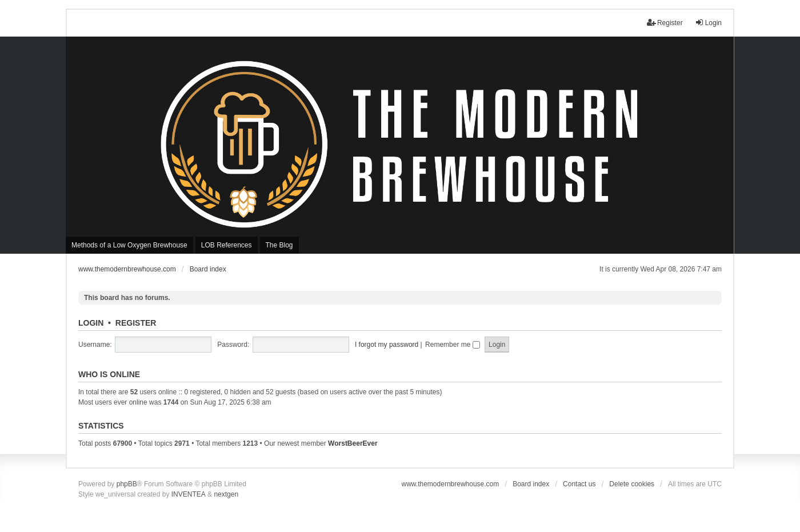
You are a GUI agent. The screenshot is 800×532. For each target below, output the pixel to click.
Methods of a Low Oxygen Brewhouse (129, 245)
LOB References (227, 245)
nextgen (226, 494)
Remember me (453, 345)
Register (136, 323)
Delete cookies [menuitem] (632, 484)
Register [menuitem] (665, 23)
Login (91, 323)
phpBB (127, 484)
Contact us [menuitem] (579, 484)
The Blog (279, 245)
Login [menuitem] (708, 23)
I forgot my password (387, 345)
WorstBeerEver (353, 443)
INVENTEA (189, 494)
